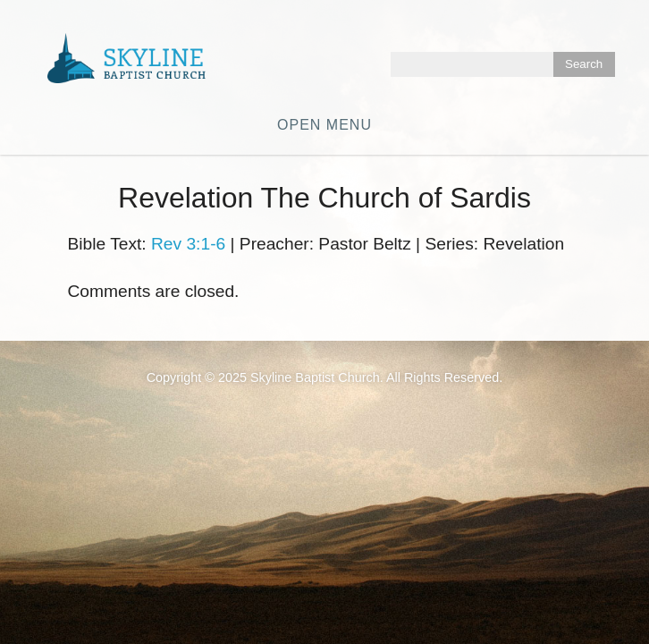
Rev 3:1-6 (188, 244)
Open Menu (324, 125)
